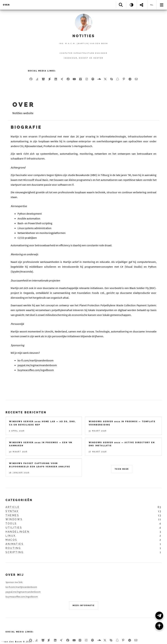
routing (13, 548)
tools (11, 523)
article (13, 507)
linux (11, 536)
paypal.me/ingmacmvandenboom (37, 365)
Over (6, 5)
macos (11, 540)
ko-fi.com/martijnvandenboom (36, 360)
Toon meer (122, 469)
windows (14, 519)
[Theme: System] (131, 5)
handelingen (18, 532)
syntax (12, 511)
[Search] (121, 5)
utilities (14, 528)
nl (152, 5)
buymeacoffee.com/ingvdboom (36, 370)
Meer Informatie (84, 606)
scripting (15, 552)
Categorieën (19, 500)
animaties (15, 544)
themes (12, 515)
